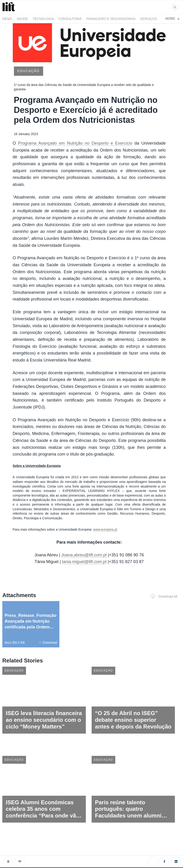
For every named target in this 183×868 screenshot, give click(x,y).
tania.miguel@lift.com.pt (84, 562)
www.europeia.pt (105, 529)
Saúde (22, 19)
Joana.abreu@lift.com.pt (84, 555)
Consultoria (70, 19)
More (172, 19)
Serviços (148, 19)
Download (48, 643)
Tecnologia (43, 19)
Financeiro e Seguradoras (111, 19)
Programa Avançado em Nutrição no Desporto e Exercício (75, 143)
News (7, 19)
